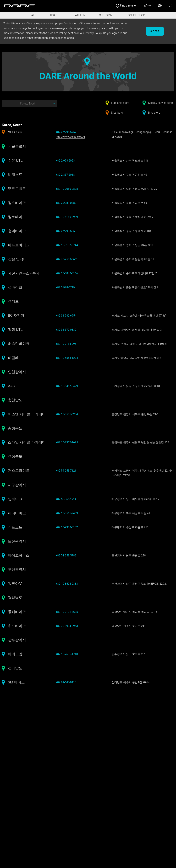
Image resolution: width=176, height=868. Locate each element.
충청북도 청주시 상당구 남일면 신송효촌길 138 (140, 442)
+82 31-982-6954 (66, 316)
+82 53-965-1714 (66, 499)
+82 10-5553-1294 (67, 358)
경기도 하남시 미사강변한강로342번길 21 (137, 358)
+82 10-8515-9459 (67, 513)
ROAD (54, 15)
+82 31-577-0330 (66, 330)
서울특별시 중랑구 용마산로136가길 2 (135, 287)
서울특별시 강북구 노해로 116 (130, 161)
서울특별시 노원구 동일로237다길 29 (134, 189)
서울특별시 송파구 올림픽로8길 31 (133, 259)
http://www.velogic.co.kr (70, 137)
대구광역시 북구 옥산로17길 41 (131, 513)
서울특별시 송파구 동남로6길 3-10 (133, 245)
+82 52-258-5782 (66, 555)
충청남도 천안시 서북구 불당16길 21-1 (135, 414)
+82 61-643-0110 (66, 682)
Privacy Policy (93, 33)
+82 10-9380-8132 (67, 527)
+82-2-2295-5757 (66, 132)
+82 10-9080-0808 (67, 189)
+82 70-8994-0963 (67, 626)
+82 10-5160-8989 (67, 217)
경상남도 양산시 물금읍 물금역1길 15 (134, 612)
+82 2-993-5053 (65, 161)
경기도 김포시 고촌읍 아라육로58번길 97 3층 (139, 316)
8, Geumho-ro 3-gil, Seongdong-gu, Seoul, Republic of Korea (142, 134)
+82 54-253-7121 (66, 471)
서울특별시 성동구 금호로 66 (129, 203)
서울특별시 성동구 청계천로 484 (131, 231)
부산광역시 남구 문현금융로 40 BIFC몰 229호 (139, 584)
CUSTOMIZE (107, 15)
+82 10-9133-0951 (67, 344)
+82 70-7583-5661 (67, 259)
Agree (155, 31)
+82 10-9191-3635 (67, 612)
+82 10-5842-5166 (67, 273)
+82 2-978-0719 (65, 287)
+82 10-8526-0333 (67, 584)
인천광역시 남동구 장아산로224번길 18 (136, 386)
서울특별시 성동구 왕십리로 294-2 (133, 217)
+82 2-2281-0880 (66, 203)
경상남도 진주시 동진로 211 (129, 626)
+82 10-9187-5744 (67, 245)
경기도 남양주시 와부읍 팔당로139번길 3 (137, 330)
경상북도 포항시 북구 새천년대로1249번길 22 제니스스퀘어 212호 (143, 473)
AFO (34, 15)
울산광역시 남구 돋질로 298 (129, 555)
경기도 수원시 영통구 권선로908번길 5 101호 (139, 344)
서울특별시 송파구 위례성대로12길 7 (134, 273)
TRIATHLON (78, 15)
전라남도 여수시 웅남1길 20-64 (131, 682)
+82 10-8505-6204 (67, 414)
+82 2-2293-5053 (66, 231)
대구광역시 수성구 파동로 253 (130, 527)
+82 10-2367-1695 (67, 442)
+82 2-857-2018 (65, 175)
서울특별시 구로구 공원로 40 (129, 175)
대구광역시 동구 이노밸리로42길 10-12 (135, 499)
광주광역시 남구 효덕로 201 (129, 654)
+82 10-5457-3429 (67, 386)
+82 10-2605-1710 (67, 654)
